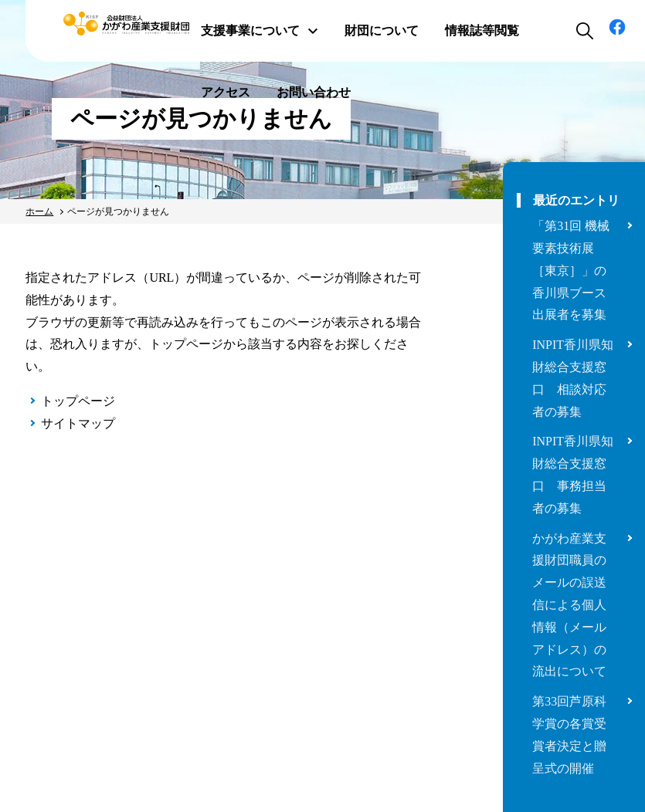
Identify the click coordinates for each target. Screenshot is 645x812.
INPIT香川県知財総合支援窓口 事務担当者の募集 (573, 474)
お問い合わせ (314, 92)
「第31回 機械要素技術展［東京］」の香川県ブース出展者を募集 (571, 270)
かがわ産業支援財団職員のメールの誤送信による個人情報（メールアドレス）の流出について (569, 605)
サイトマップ (78, 423)
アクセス (226, 92)
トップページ (78, 401)
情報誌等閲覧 (482, 30)
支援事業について (260, 30)
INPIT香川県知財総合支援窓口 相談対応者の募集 (573, 378)
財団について (382, 30)
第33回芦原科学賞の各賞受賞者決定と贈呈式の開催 (569, 734)
